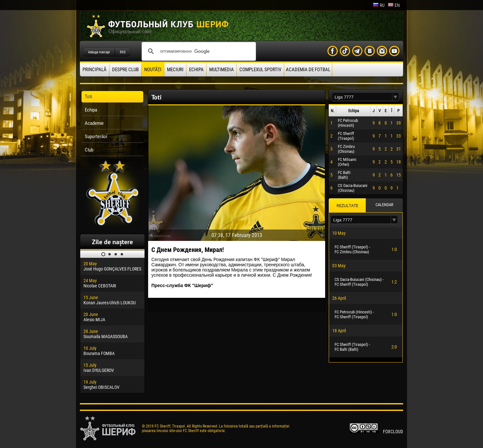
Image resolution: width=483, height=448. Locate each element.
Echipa (196, 70)
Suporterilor (96, 137)
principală (95, 70)
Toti (88, 97)
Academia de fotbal (308, 70)
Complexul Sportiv (260, 70)
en (394, 5)
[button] (396, 97)
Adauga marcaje (99, 52)
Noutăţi (153, 70)
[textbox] (362, 97)
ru (379, 5)
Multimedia (222, 70)
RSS (123, 52)
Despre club (125, 70)
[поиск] (198, 51)
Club (89, 150)
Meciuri (175, 70)
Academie (94, 123)
